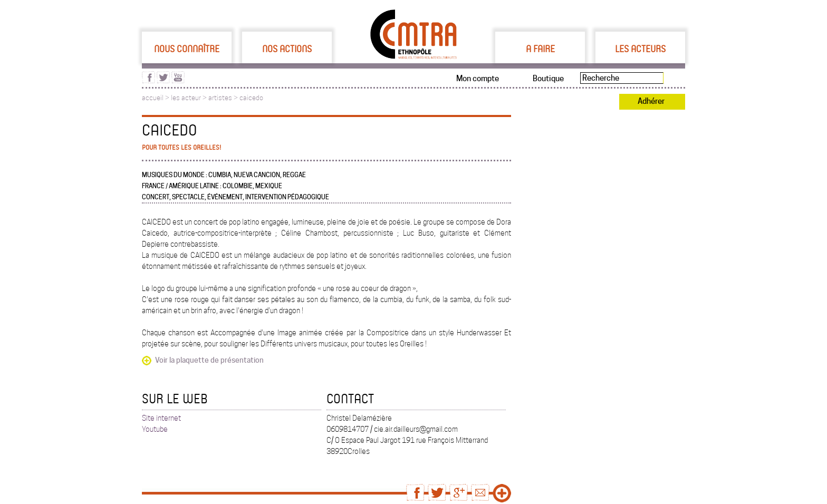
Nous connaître (187, 49)
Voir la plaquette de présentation (209, 360)
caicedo (251, 98)
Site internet (161, 418)
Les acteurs (640, 49)
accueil (153, 98)
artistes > (224, 98)
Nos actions (287, 49)
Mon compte (478, 79)
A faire (540, 49)
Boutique (548, 79)
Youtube (155, 429)
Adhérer (651, 101)
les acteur (186, 98)
